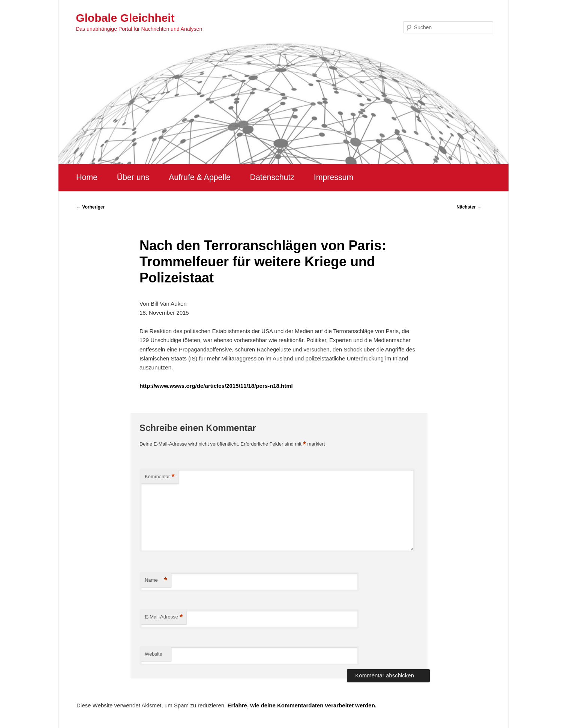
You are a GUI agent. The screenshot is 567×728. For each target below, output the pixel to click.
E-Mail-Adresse (164, 617)
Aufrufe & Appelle (200, 177)
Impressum (334, 177)
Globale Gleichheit (125, 18)
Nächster (469, 207)
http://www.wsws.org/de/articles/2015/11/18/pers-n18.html (216, 386)
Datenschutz (272, 177)
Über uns (133, 177)
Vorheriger (91, 207)
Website (154, 654)
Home (87, 177)
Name (156, 580)
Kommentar (160, 477)
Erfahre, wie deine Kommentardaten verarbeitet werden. (302, 705)
